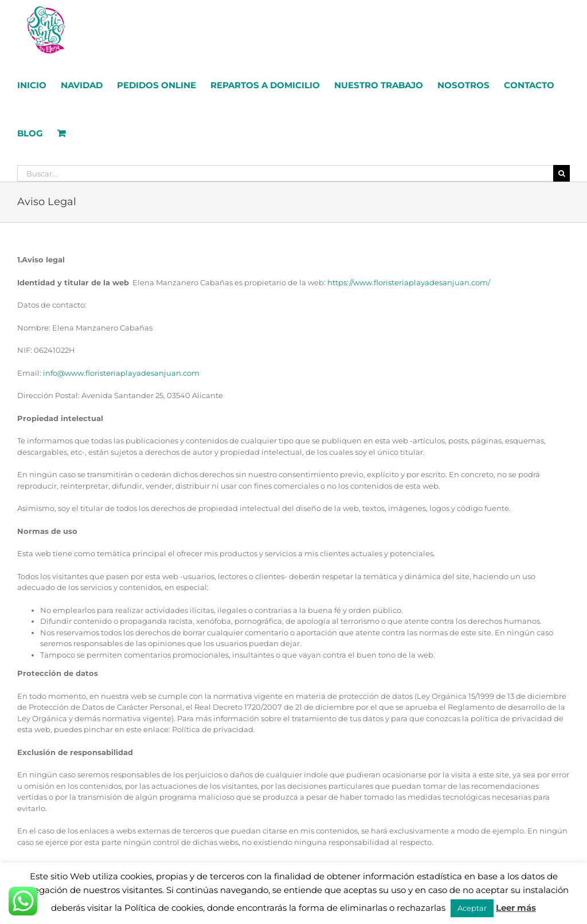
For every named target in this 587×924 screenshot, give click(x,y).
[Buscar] (561, 173)
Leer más (516, 908)
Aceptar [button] (472, 908)
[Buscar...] (285, 173)
